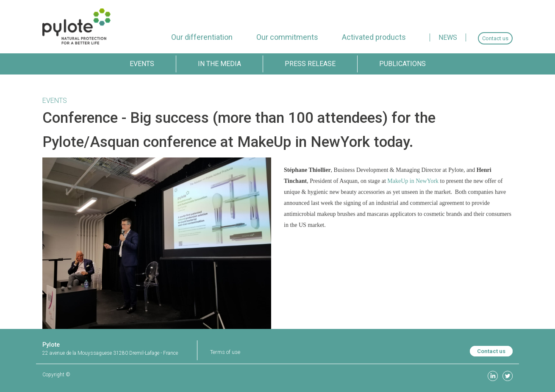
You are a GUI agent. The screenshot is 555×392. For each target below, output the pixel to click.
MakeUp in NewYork (413, 181)
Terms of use (225, 352)
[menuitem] (202, 37)
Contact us (491, 351)
